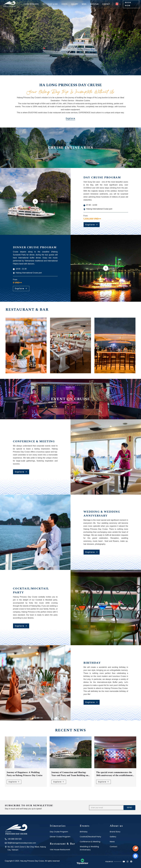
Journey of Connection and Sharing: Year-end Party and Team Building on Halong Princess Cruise (115, 778)
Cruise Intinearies (31, 4)
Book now (128, 4)
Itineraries (58, 826)
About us (94, 4)
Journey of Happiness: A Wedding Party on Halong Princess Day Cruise (69, 778)
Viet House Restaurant (60, 850)
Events (64, 4)
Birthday (84, 832)
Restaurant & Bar (50, 4)
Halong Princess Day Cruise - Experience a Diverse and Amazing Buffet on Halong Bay (24, 778)
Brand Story (115, 832)
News (84, 4)
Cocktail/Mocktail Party (90, 837)
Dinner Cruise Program (60, 837)
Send (129, 808)
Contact (106, 4)
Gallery (75, 4)
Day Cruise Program (59, 832)
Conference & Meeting (90, 842)
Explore (71, 118)
